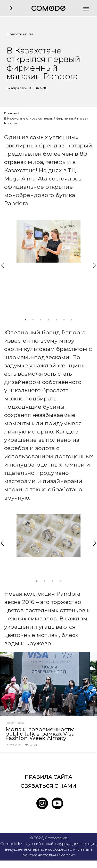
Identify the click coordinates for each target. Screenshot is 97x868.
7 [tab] (72, 320)
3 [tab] (41, 320)
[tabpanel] (48, 241)
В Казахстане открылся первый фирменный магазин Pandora (47, 121)
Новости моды (20, 34)
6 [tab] (64, 320)
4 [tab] (48, 320)
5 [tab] (56, 320)
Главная (11, 113)
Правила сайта (48, 777)
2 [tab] (33, 320)
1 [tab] (25, 320)
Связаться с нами (48, 786)
